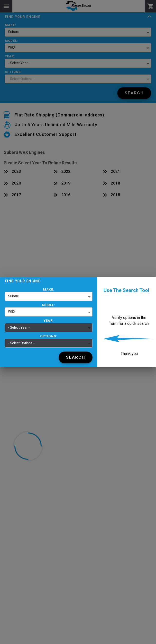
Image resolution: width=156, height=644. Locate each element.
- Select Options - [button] (21, 343)
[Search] (76, 357)
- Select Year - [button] (19, 327)
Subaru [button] (14, 296)
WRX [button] (12, 312)
